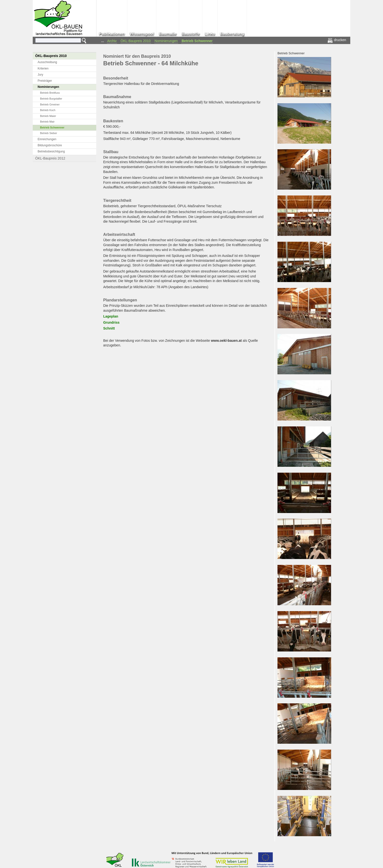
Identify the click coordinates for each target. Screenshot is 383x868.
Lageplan (111, 316)
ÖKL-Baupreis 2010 (136, 41)
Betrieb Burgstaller (51, 99)
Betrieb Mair (47, 122)
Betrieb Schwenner (197, 41)
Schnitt (109, 328)
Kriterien (43, 69)
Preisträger (45, 81)
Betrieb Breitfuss (50, 93)
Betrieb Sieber (49, 133)
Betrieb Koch (48, 110)
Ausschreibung (47, 62)
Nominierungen (166, 41)
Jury (40, 75)
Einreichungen (47, 139)
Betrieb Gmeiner (50, 104)
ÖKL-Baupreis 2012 (50, 158)
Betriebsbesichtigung (51, 151)
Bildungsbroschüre (50, 145)
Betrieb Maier (48, 116)
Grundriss (111, 322)
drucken (337, 40)
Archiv (112, 41)
